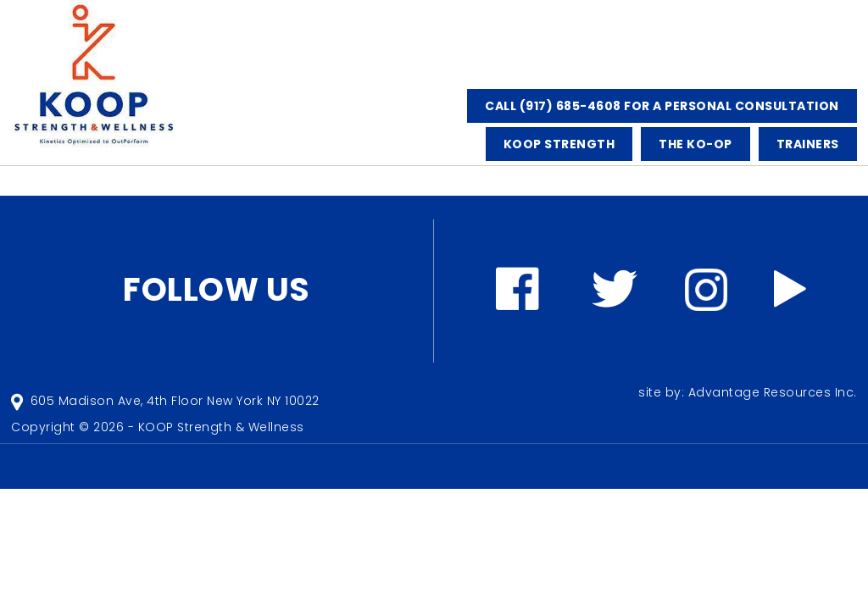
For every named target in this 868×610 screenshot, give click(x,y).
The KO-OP (696, 144)
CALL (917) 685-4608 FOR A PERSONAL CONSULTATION (662, 106)
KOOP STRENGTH (559, 144)
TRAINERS (808, 144)
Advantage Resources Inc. (773, 392)
